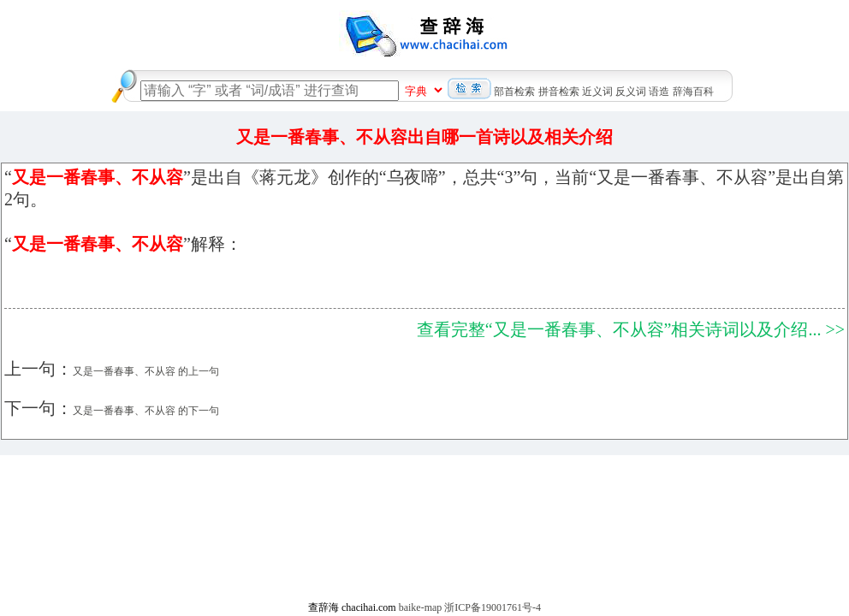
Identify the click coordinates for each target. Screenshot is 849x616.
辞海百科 (693, 92)
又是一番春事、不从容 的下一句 (146, 411)
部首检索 (514, 92)
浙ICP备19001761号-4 (493, 607)
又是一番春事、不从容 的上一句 (146, 371)
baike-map (421, 607)
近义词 (597, 92)
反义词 (631, 92)
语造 (659, 92)
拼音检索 (559, 92)
